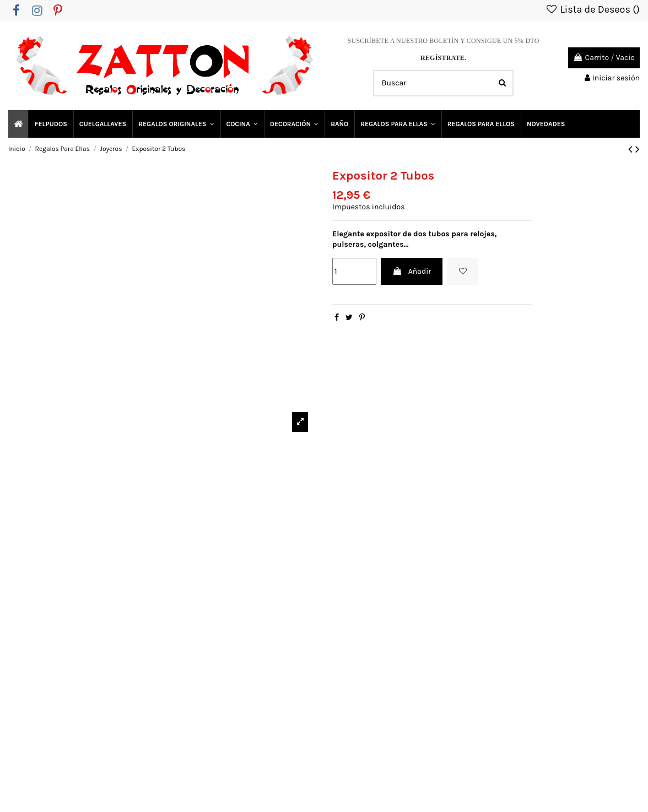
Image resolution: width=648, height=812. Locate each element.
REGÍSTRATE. (443, 58)
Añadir (412, 271)
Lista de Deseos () (592, 9)
